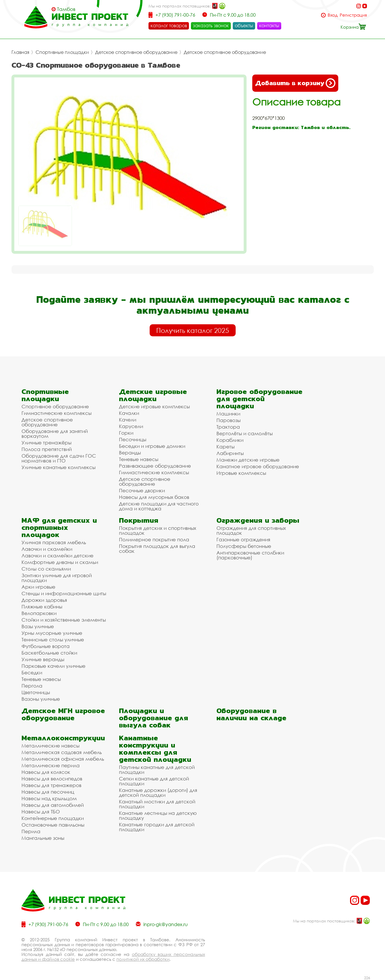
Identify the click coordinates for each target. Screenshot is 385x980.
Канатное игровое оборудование (258, 466)
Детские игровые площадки (153, 395)
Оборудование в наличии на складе (251, 714)
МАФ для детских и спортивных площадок (59, 527)
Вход (333, 15)
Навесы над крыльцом (49, 798)
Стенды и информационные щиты (64, 593)
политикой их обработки (143, 959)
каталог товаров (169, 26)
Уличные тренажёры (46, 443)
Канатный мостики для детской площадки (157, 804)
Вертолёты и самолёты (245, 433)
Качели (128, 420)
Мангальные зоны (43, 838)
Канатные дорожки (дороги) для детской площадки (158, 792)
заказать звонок (211, 26)
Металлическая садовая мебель (62, 752)
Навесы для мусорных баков (154, 497)
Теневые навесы (139, 459)
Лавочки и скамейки (47, 549)
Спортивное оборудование (55, 406)
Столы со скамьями (46, 569)
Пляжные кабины (42, 607)
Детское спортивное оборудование (136, 52)
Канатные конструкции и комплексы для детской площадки (155, 749)
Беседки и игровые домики (152, 446)
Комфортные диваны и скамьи (60, 562)
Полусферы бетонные (244, 546)
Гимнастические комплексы (56, 413)
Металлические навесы (50, 746)
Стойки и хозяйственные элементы (64, 620)
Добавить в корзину (295, 83)
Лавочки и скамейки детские (57, 556)
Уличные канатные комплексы (58, 467)
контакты (269, 26)
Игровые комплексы (241, 473)
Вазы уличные (38, 626)
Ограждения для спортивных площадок (251, 530)
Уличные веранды (43, 659)
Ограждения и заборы (258, 520)
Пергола (32, 686)
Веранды (130, 453)
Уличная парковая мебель (54, 542)
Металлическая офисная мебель (63, 759)
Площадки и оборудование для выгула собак (154, 718)
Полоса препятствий (47, 449)
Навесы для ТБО (41, 812)
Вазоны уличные (41, 699)
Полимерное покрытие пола (154, 539)
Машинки (228, 414)
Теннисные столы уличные (53, 640)
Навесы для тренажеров (51, 785)
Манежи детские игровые (248, 460)
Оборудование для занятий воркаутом (55, 434)
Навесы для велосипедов (52, 779)
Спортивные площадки (62, 52)
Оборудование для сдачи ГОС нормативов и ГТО (59, 458)
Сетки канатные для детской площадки (154, 781)
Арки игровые (38, 587)
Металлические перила (51, 765)
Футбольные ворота (46, 646)
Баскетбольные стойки (49, 653)
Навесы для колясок (46, 772)
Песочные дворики (142, 490)
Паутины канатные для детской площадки (157, 770)
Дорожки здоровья (44, 600)
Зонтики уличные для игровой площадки (57, 578)
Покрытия (139, 520)
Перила (31, 831)
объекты (244, 26)
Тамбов (66, 9)
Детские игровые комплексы (154, 406)
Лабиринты (230, 453)
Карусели (131, 426)
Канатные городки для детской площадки (157, 827)
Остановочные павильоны (53, 825)
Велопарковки (39, 613)
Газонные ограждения (243, 539)
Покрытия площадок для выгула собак (157, 548)
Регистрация (353, 15)
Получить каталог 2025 (193, 330)
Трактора (228, 427)
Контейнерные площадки (53, 818)
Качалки (129, 413)
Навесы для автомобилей (53, 805)
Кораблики (230, 440)
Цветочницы (36, 692)
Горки (126, 433)
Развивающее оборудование (155, 466)
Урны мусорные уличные (52, 633)
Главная (20, 52)
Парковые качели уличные (53, 666)
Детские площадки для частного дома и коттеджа (159, 506)
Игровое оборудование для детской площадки (259, 399)
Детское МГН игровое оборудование (63, 714)
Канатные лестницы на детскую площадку (158, 815)
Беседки (32, 672)
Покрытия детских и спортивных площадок (158, 530)
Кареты (225, 447)
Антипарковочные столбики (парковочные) (250, 555)
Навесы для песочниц (48, 792)
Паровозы (228, 420)
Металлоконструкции (63, 738)
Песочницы (133, 439)
